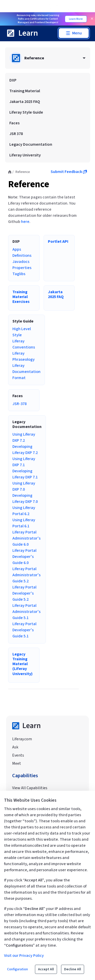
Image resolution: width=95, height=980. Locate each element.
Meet (17, 763)
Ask (15, 747)
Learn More (76, 19)
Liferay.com (22, 739)
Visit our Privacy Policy (24, 956)
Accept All (46, 969)
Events (18, 755)
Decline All (73, 969)
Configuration (17, 969)
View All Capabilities (30, 788)
